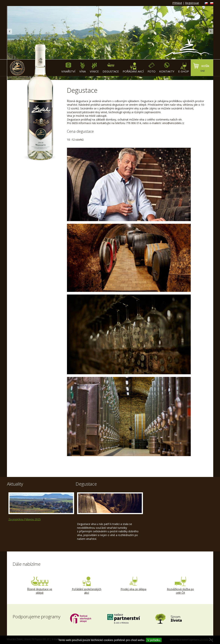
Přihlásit (177, 3)
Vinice (94, 68)
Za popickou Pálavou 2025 (25, 519)
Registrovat (192, 3)
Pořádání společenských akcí (87, 586)
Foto (152, 68)
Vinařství (68, 68)
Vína (83, 68)
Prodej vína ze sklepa (134, 584)
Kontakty (167, 68)
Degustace (111, 68)
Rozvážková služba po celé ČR (180, 586)
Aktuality (15, 484)
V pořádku (154, 640)
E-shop (184, 68)
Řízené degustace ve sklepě (40, 586)
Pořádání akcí (133, 68)
